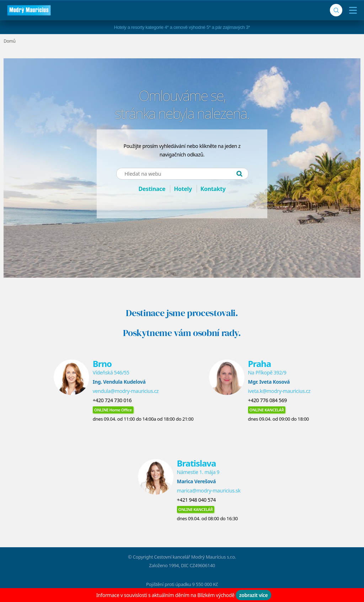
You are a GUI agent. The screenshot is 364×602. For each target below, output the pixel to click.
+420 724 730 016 (112, 400)
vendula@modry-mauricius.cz (126, 391)
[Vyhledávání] (336, 10)
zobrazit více (254, 595)
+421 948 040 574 (196, 500)
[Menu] (351, 10)
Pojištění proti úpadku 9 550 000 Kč (182, 584)
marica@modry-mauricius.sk (209, 491)
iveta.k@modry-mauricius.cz (279, 391)
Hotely (183, 189)
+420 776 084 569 (267, 400)
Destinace (152, 189)
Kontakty (213, 189)
